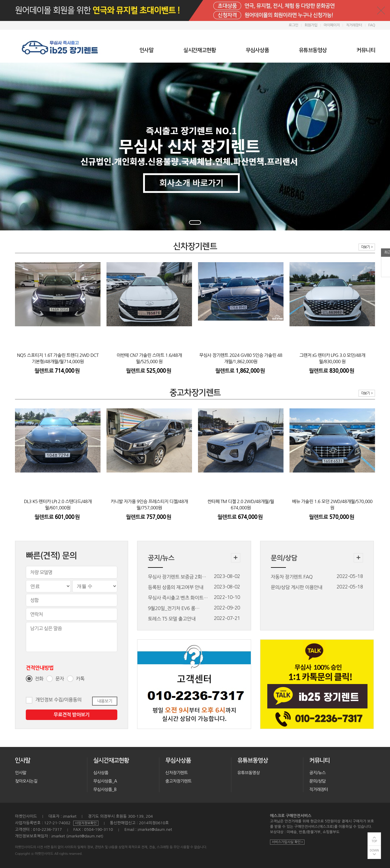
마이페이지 (332, 25)
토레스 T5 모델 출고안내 (172, 619)
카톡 (80, 679)
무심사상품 (257, 50)
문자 (59, 679)
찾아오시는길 (26, 781)
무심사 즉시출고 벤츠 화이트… (178, 598)
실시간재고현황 (199, 50)
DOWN (374, 850)
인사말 (146, 50)
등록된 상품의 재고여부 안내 (176, 587)
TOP (374, 841)
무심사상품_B (105, 789)
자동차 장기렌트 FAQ (292, 577)
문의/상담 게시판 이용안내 (297, 587)
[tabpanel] (195, 147)
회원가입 (311, 25)
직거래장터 (354, 25)
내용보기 (105, 701)
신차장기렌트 (177, 773)
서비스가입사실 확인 (287, 842)
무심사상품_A (105, 781)
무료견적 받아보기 (72, 715)
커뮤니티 (366, 50)
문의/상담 (317, 781)
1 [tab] (195, 222)
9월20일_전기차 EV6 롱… (174, 608)
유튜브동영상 (313, 50)
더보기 (367, 247)
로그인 (293, 25)
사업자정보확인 (86, 823)
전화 (39, 679)
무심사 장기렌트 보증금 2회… (177, 577)
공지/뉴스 (317, 773)
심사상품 (101, 773)
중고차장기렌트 (178, 781)
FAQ (372, 25)
